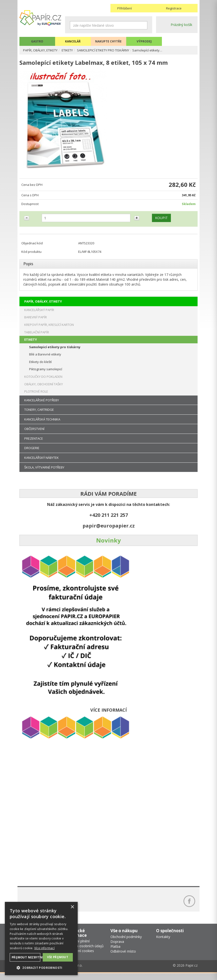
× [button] (72, 907)
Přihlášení (125, 8)
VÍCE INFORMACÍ (108, 714)
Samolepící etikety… (163, 50)
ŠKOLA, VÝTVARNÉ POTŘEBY (44, 471)
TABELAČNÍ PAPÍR (37, 336)
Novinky (108, 545)
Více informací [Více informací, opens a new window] (44, 948)
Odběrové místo (123, 958)
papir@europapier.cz (109, 530)
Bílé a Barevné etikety (45, 359)
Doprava (117, 948)
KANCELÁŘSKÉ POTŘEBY (42, 404)
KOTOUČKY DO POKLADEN (43, 381)
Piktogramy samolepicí (46, 373)
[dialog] (41, 939)
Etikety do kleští (40, 366)
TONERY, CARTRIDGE (39, 414)
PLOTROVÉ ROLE (36, 395)
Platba (115, 953)
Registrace (174, 8)
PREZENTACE (34, 443)
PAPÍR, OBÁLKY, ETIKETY (43, 50)
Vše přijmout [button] (58, 957)
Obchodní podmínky (126, 943)
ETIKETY (74, 50)
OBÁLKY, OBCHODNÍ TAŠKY (44, 388)
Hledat (144, 25)
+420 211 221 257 (109, 519)
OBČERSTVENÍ (34, 433)
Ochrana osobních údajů (84, 953)
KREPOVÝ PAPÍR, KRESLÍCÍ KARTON (49, 329)
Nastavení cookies (79, 958)
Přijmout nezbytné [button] (26, 957)
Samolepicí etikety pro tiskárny (55, 351)
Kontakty (163, 943)
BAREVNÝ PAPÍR (36, 321)
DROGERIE (32, 452)
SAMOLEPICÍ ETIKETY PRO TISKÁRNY (115, 50)
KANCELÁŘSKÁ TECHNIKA (42, 423)
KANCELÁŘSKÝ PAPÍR (39, 314)
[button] (41, 968)
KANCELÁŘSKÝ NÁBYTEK (42, 462)
